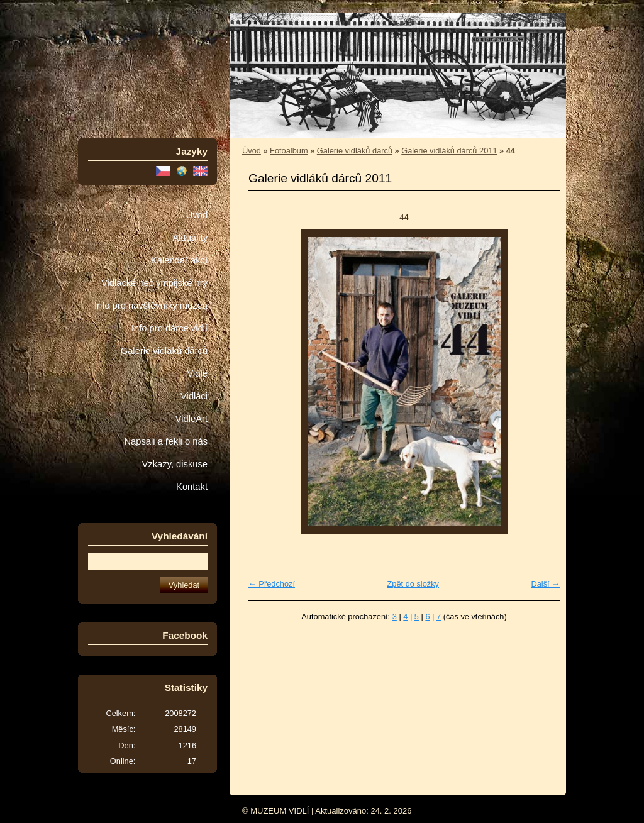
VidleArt (192, 419)
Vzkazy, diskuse (175, 464)
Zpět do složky (413, 584)
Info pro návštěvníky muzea (151, 306)
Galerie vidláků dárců (164, 351)
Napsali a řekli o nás (166, 441)
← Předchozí (272, 584)
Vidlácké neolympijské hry (154, 283)
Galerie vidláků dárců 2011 (449, 151)
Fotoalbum (289, 151)
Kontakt (192, 487)
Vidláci (194, 396)
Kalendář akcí (179, 260)
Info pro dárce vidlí (169, 328)
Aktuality (190, 238)
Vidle (197, 373)
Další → (545, 584)
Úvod (197, 215)
